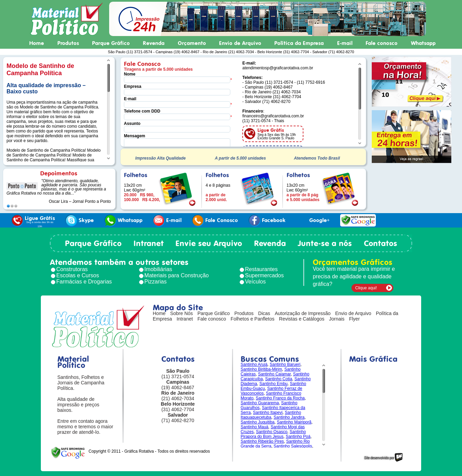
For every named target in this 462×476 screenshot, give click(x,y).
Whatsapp (423, 43)
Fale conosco (382, 43)
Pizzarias (156, 282)
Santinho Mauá (255, 427)
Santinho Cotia (279, 379)
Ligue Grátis (33, 221)
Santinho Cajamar (274, 374)
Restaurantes (261, 269)
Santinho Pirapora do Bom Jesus (273, 434)
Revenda (154, 43)
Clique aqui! (366, 288)
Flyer (354, 319)
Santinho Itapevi (268, 413)
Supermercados (264, 275)
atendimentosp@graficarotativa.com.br (278, 68)
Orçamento (192, 43)
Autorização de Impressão (303, 313)
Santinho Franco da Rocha (280, 398)
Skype (79, 220)
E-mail (345, 43)
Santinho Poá (298, 437)
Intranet (149, 243)
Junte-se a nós (325, 243)
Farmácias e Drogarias (84, 282)
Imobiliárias (158, 269)
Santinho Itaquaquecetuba (271, 415)
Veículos (255, 282)
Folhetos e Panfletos (253, 319)
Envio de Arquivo (240, 43)
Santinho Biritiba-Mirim (261, 369)
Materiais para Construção (177, 275)
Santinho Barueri (285, 364)
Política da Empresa (299, 43)
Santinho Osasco (272, 432)
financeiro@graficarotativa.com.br (273, 116)
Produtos (68, 43)
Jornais (337, 319)
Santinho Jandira (289, 417)
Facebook (267, 220)
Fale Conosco (215, 220)
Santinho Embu (274, 384)
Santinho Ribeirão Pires (262, 441)
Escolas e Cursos (78, 275)
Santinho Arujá (254, 364)
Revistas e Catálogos (302, 319)
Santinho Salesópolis (293, 446)
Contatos (380, 243)
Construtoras (72, 269)
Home (37, 43)
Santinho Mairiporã (294, 422)
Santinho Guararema (260, 403)
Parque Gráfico (111, 43)
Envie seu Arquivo (209, 243)
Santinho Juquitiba (258, 422)
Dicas (264, 313)
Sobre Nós (182, 313)
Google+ (313, 220)
